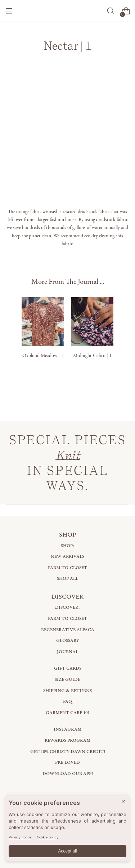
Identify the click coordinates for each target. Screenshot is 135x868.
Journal (67, 652)
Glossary (68, 641)
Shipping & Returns (67, 691)
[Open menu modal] (9, 11)
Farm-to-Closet (67, 568)
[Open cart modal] (126, 11)
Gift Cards (68, 668)
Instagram (68, 729)
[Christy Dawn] (68, 11)
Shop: (67, 546)
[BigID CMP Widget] (67, 830)
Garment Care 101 (68, 713)
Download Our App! (68, 774)
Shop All (67, 579)
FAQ (67, 702)
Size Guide (67, 680)
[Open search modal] (110, 11)
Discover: (67, 607)
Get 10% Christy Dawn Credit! (68, 752)
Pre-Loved (67, 763)
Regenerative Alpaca (68, 630)
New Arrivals (67, 557)
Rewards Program (68, 741)
